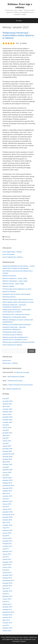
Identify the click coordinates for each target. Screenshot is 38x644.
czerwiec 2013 (7, 591)
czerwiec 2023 (7, 409)
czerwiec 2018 (7, 525)
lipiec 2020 (6, 462)
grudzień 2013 (7, 575)
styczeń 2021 (7, 446)
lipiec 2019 (6, 493)
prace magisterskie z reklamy (13, 257)
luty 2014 (6, 570)
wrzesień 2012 (7, 615)
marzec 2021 (7, 441)
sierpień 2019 (7, 491)
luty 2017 (6, 557)
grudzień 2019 (7, 480)
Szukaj (31, 351)
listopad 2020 (7, 451)
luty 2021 (6, 443)
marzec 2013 (7, 599)
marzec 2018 (7, 533)
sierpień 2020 (7, 459)
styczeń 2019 (7, 509)
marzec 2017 (7, 554)
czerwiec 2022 (7, 422)
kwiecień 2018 (7, 530)
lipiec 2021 (6, 435)
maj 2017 (6, 549)
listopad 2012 (7, 609)
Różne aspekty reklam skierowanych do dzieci (18, 302)
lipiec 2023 (6, 406)
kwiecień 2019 (7, 501)
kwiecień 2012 (7, 628)
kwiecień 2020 (7, 470)
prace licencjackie (9, 254)
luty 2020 (6, 475)
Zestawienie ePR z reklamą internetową (16, 314)
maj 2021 (6, 438)
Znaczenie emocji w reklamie (12, 335)
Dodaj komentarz (10, 239)
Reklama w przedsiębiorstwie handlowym (17, 325)
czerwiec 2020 (7, 464)
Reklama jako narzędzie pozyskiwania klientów (18, 342)
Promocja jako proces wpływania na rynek (17, 289)
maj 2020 (6, 467)
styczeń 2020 (7, 478)
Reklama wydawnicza (14, 389)
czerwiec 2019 (7, 496)
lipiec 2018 (6, 522)
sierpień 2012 (7, 617)
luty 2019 (6, 507)
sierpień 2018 (7, 520)
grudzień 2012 (7, 607)
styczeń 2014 (7, 573)
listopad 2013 (7, 578)
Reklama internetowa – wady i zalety (15, 281)
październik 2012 (8, 612)
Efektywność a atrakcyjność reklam (14, 317)
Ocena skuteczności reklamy (12, 345)
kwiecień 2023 (7, 412)
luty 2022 (6, 430)
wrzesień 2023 (7, 401)
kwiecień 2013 (7, 596)
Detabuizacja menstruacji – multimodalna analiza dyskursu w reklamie (18, 35)
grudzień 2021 (7, 433)
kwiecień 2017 (7, 551)
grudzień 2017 (7, 541)
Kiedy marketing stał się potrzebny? (21, 385)
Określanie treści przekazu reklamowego (16, 294)
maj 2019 (6, 499)
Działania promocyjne (22, 372)
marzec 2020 (7, 472)
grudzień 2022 (7, 417)
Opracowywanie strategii (16, 376)
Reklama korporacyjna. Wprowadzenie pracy (18, 299)
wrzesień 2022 (7, 420)
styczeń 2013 (7, 604)
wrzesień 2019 (7, 488)
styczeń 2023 (7, 414)
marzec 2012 (7, 631)
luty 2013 (6, 602)
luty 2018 (6, 536)
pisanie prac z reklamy (10, 363)
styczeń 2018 (7, 538)
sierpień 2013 (7, 586)
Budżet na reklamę (9, 291)
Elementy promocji (9, 297)
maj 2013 (6, 594)
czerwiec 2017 (7, 546)
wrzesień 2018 (7, 517)
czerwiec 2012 (7, 623)
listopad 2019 (7, 483)
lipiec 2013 (6, 588)
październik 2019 (8, 485)
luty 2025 (6, 399)
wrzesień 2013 (7, 583)
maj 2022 (6, 425)
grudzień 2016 (7, 562)
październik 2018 (8, 515)
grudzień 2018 (7, 512)
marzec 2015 (7, 567)
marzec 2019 (7, 504)
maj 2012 (6, 625)
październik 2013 (8, 580)
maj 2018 (6, 528)
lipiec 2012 (6, 620)
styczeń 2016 (7, 565)
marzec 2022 (7, 427)
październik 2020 (8, 454)
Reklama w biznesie (9, 276)
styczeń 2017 (7, 559)
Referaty (7, 237)
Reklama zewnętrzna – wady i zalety (15, 278)
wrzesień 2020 (7, 457)
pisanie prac (7, 360)
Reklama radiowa (8, 286)
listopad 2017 (7, 543)
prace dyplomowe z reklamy (12, 252)
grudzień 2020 (7, 449)
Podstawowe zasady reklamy (12, 332)
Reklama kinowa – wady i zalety (13, 284)
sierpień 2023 (7, 404)
